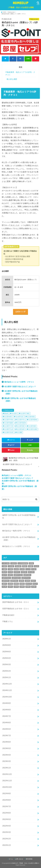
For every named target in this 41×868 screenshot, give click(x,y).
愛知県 (6, 413)
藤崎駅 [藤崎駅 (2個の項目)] (16, 584)
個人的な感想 (12, 79)
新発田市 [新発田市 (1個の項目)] (17, 572)
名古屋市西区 (31, 417)
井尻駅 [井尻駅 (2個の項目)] (31, 563)
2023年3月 (7, 761)
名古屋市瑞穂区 (9, 423)
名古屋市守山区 (9, 429)
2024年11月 (7, 690)
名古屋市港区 (21, 426)
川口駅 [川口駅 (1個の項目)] (34, 569)
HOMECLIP (20, 5)
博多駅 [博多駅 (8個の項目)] (25, 566)
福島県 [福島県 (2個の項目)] (27, 581)
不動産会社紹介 (9, 410)
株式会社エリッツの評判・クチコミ (16, 546)
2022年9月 (7, 793)
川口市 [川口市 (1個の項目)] (28, 569)
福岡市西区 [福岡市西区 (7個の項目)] (14, 581)
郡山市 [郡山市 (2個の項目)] (35, 584)
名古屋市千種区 (25, 413)
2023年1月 (7, 768)
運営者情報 (29, 859)
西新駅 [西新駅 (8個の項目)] (22, 584)
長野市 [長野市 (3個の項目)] (10, 587)
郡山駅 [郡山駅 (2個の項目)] (4, 587)
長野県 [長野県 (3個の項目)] (16, 587)
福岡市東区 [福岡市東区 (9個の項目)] (6, 581)
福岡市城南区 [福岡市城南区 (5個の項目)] (16, 578)
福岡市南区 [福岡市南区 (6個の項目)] (27, 575)
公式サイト (20, 312)
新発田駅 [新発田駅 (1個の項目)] (24, 572)
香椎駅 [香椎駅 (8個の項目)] (28, 587)
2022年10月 (7, 787)
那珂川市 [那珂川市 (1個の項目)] (29, 584)
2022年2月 (7, 839)
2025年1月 (7, 677)
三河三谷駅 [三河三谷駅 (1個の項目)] (6, 563)
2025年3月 (7, 664)
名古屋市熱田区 (22, 423)
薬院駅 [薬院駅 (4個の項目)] (10, 584)
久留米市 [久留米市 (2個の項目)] (14, 563)
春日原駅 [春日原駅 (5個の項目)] (31, 572)
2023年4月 (7, 755)
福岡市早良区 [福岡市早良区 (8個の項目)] (26, 578)
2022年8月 (7, 800)
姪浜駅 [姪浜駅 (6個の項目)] (16, 569)
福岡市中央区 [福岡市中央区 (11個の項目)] (18, 575)
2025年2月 (7, 671)
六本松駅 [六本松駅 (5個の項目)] (11, 566)
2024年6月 (7, 722)
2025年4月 (7, 658)
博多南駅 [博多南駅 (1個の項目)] (18, 566)
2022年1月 (7, 845)
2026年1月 (7, 639)
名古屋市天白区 (9, 432)
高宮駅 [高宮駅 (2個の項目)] (34, 587)
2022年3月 (7, 832)
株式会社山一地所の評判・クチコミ (16, 531)
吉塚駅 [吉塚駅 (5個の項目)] (31, 566)
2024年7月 (7, 716)
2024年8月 (7, 710)
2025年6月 (7, 652)
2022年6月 (7, 813)
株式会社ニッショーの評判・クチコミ (19, 382)
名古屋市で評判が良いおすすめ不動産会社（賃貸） (19, 539)
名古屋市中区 (21, 420)
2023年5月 (7, 748)
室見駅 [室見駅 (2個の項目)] (22, 569)
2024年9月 (7, 703)
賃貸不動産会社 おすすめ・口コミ (16, 602)
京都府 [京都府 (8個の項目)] (4, 566)
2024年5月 (7, 729)
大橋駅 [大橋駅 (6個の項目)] (4, 569)
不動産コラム (8, 621)
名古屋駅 (20, 432)
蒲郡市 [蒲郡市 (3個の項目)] (4, 584)
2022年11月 (7, 781)
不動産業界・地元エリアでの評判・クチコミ (20, 73)
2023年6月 (7, 742)
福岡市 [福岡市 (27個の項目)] (10, 575)
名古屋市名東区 (33, 429)
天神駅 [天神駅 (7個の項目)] (10, 569)
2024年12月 (7, 684)
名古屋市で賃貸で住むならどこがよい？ (20, 386)
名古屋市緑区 (21, 429)
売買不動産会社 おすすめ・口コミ (16, 609)
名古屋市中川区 (9, 426)
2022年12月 (7, 774)
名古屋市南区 (32, 426)
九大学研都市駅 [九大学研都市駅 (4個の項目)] (23, 563)
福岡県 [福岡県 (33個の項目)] (21, 581)
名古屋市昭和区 (33, 420)
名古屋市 (14, 413)
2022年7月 (7, 806)
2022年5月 (7, 819)
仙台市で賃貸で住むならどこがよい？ (17, 524)
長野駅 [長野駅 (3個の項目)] (22, 587)
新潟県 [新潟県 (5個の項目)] (10, 572)
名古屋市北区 (20, 417)
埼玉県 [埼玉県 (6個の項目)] (36, 566)
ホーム (11, 859)
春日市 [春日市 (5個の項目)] (4, 575)
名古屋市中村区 (9, 420)
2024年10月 (7, 697)
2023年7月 (7, 735)
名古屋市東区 (8, 417)
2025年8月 (7, 645)
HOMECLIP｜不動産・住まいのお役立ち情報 (24, 863)
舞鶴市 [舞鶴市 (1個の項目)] (33, 581)
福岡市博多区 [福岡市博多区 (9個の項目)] (6, 578)
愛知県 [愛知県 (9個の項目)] (4, 572)
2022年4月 (7, 826)
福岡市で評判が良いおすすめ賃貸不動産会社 (19, 516)
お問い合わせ (19, 859)
